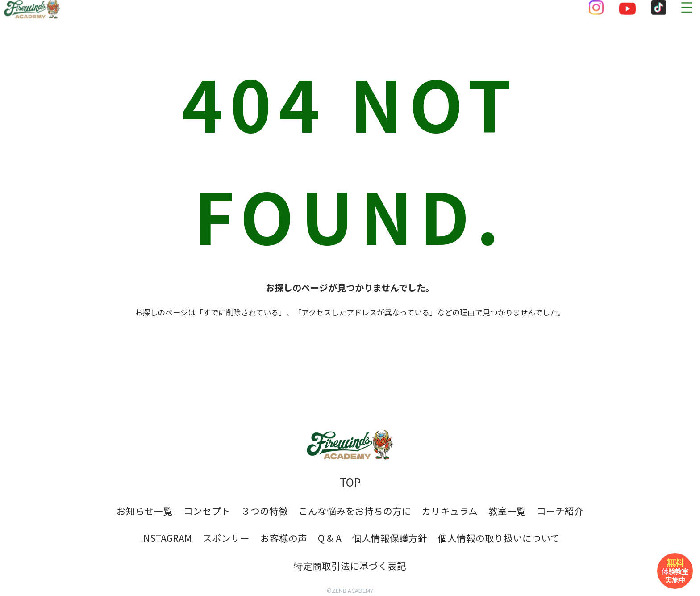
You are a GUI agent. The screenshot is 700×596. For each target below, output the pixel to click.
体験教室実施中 (675, 570)
